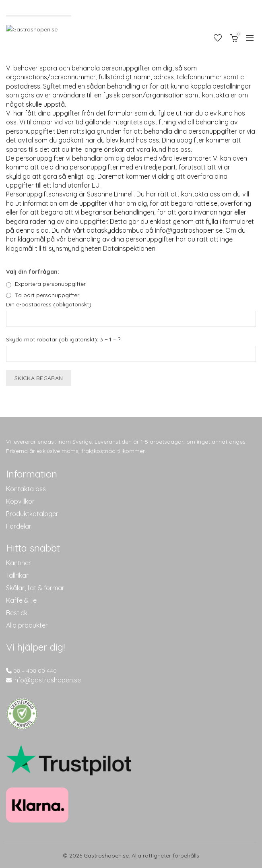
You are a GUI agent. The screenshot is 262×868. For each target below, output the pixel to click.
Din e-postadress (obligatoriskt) (49, 304)
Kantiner (19, 563)
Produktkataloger (32, 514)
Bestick (17, 613)
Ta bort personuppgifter (47, 295)
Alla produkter (27, 625)
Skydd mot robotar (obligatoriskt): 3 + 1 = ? (63, 339)
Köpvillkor (20, 501)
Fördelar (19, 526)
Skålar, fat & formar (35, 588)
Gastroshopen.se (106, 856)
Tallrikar (17, 575)
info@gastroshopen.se (47, 680)
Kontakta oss (26, 489)
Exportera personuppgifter (50, 284)
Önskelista (218, 38)
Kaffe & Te (21, 600)
